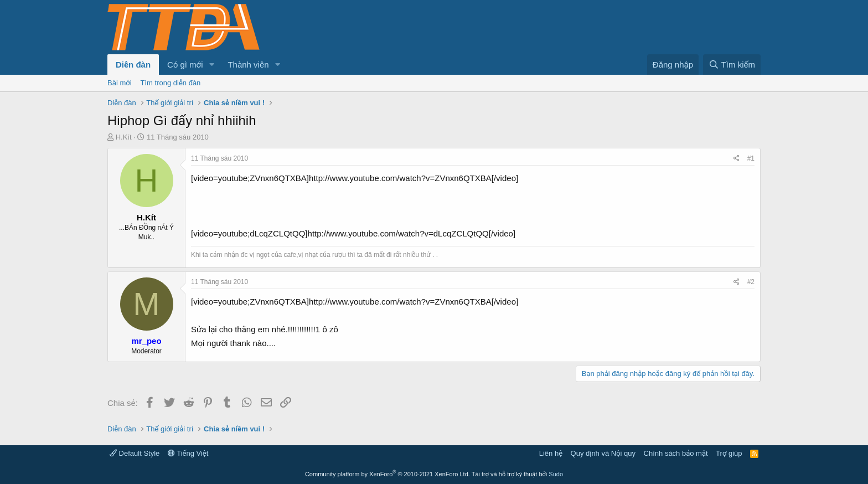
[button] (211, 65)
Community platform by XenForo (387, 474)
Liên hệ (551, 453)
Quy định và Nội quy (603, 453)
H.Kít (124, 137)
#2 (751, 282)
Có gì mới (185, 65)
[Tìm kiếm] (732, 65)
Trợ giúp (729, 453)
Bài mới (120, 83)
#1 (751, 158)
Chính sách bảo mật (676, 453)
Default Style (135, 453)
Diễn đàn (133, 65)
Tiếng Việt (188, 453)
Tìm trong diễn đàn (171, 83)
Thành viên (248, 65)
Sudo (556, 474)
